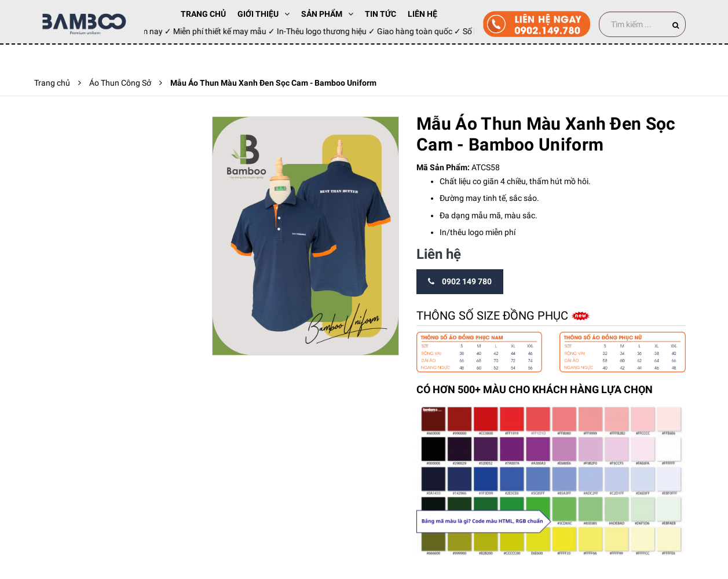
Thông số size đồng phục (494, 316)
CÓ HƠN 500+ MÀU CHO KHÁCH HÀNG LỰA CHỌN (535, 389)
